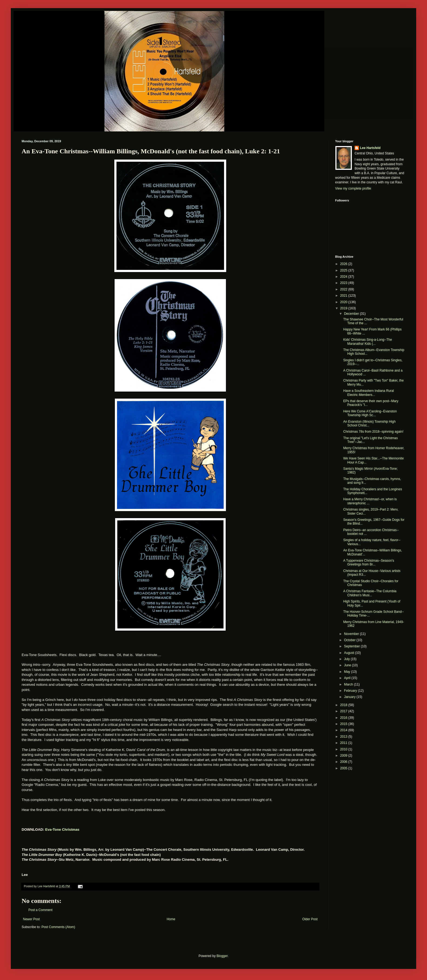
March (349, 684)
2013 (344, 737)
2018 (344, 705)
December (352, 314)
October (350, 640)
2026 (344, 264)
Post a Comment (40, 910)
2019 (344, 308)
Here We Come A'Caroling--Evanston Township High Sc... (370, 413)
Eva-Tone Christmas (62, 830)
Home (171, 919)
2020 (344, 302)
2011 (344, 743)
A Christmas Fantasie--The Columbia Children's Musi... (370, 593)
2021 (344, 296)
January (350, 697)
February (351, 691)
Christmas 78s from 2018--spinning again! (373, 432)
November (352, 634)
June (348, 665)
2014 (344, 730)
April (348, 678)
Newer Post (31, 919)
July (347, 659)
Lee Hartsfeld (370, 148)
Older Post (310, 919)
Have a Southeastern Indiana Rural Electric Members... (368, 393)
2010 (344, 749)
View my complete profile (353, 188)
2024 (344, 277)
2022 (344, 289)
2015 (344, 724)
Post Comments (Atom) (58, 927)
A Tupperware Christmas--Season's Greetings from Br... (369, 562)
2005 (344, 768)
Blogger (222, 956)
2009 (344, 756)
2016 (344, 718)
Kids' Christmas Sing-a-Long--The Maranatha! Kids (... (368, 342)
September (352, 646)
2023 (344, 283)
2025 (344, 270)
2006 (344, 762)
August (350, 653)
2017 (344, 711)
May (348, 672)
